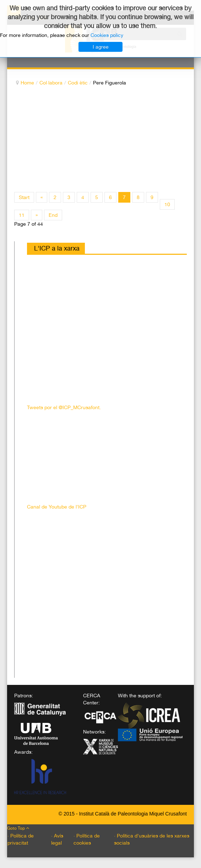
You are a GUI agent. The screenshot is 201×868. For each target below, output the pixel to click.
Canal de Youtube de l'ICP (57, 507)
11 (22, 215)
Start (24, 197)
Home (27, 83)
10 (167, 204)
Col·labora (51, 83)
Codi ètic (78, 83)
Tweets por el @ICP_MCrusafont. (64, 407)
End (53, 215)
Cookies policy (107, 35)
